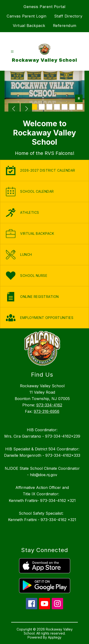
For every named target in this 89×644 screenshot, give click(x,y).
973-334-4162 (49, 405)
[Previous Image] (14, 109)
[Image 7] (80, 107)
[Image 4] (57, 107)
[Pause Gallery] (79, 99)
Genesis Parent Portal (44, 7)
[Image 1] (34, 107)
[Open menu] (12, 52)
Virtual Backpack (29, 26)
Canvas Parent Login (27, 16)
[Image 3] (49, 107)
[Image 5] (65, 107)
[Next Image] (26, 109)
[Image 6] (72, 107)
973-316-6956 (47, 411)
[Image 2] (42, 107)
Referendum (65, 26)
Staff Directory (68, 16)
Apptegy (55, 637)
